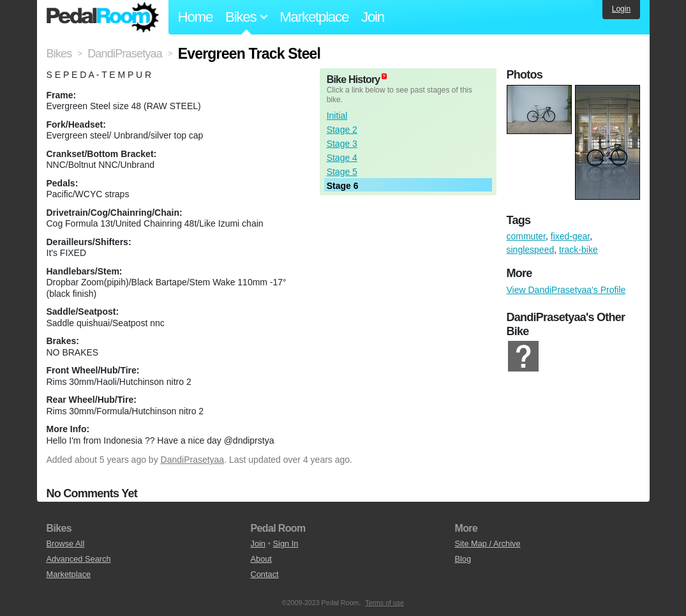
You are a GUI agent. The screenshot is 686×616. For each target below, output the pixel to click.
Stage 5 (342, 172)
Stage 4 (342, 158)
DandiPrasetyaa (193, 460)
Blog (463, 559)
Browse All (66, 544)
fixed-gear (570, 236)
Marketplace (314, 17)
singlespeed (531, 250)
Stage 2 (342, 130)
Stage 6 (343, 186)
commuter (526, 236)
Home (196, 17)
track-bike (578, 250)
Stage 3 (342, 144)
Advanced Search (79, 559)
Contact (264, 574)
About (261, 559)
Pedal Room (103, 17)
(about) (384, 76)
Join (373, 17)
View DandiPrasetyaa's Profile (566, 290)
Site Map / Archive (487, 544)
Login (621, 9)
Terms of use (384, 603)
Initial (337, 116)
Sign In (286, 544)
